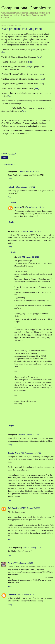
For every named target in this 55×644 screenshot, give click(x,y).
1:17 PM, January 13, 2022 (30, 508)
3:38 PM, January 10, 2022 (29, 435)
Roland (11, 187)
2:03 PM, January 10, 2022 (32, 231)
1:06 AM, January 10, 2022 (29, 171)
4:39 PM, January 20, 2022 (23, 563)
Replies (14, 202)
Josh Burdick (13, 508)
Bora (10, 563)
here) (37, 88)
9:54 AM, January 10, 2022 (35, 207)
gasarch (18, 207)
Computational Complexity (26, 8)
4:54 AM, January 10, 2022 (25, 187)
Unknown (12, 594)
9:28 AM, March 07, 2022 (26, 594)
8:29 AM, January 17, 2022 (33, 547)
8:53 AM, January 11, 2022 (28, 257)
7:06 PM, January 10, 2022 (31, 453)
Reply (10, 179)
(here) (11, 96)
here (34, 50)
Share (5, 158)
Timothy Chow (14, 453)
